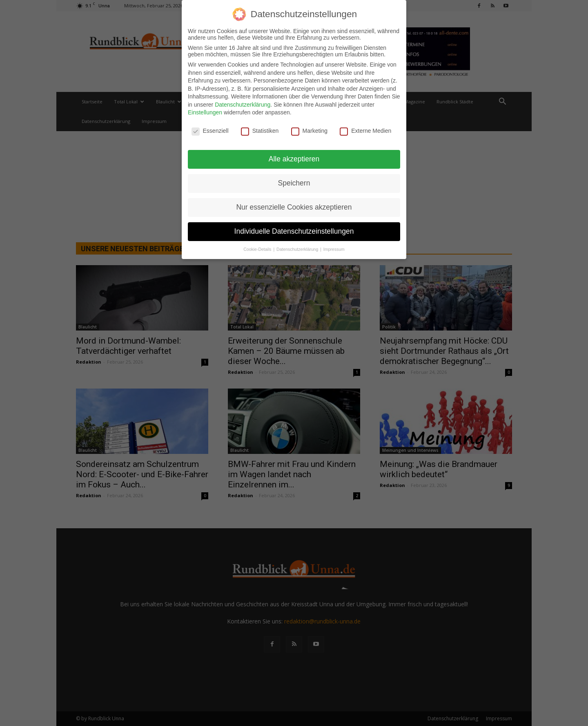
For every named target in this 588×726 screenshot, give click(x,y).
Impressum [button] (334, 249)
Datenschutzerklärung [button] (298, 249)
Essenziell (210, 131)
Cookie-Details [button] (258, 249)
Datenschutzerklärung (243, 105)
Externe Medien (365, 131)
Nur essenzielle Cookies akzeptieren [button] (294, 207)
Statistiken (260, 131)
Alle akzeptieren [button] (294, 159)
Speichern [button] (294, 183)
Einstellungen (205, 112)
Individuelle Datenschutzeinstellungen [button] (294, 231)
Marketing (309, 131)
